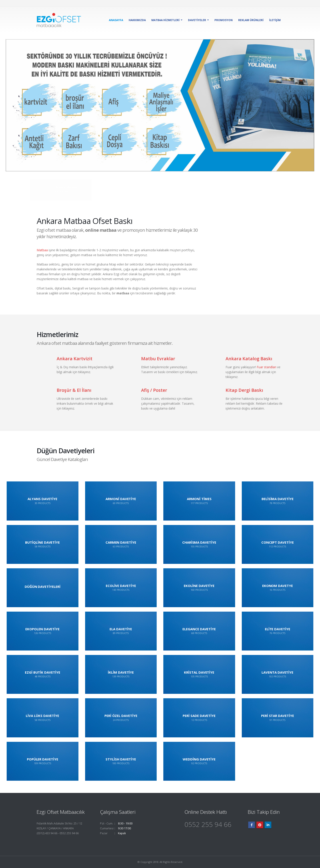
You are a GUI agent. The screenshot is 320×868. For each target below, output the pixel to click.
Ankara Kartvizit (75, 363)
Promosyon (224, 20)
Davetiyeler (197, 20)
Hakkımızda (137, 20)
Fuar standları (266, 371)
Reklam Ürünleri (251, 20)
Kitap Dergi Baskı (244, 394)
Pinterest (260, 825)
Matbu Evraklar (158, 363)
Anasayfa (116, 20)
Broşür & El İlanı (74, 394)
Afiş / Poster (154, 394)
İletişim (275, 20)
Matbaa (42, 250)
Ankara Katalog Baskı (249, 363)
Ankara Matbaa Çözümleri (67, 189)
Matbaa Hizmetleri (165, 20)
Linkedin (268, 825)
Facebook (252, 825)
